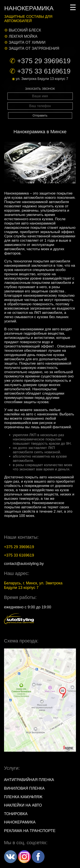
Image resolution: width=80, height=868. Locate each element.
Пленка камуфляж (23, 797)
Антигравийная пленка (29, 780)
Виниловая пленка (24, 788)
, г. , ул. (33, 585)
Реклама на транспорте (30, 831)
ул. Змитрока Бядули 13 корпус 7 (42, 79)
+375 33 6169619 (44, 71)
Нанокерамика (20, 822)
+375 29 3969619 (44, 61)
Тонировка (16, 814)
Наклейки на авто (23, 805)
